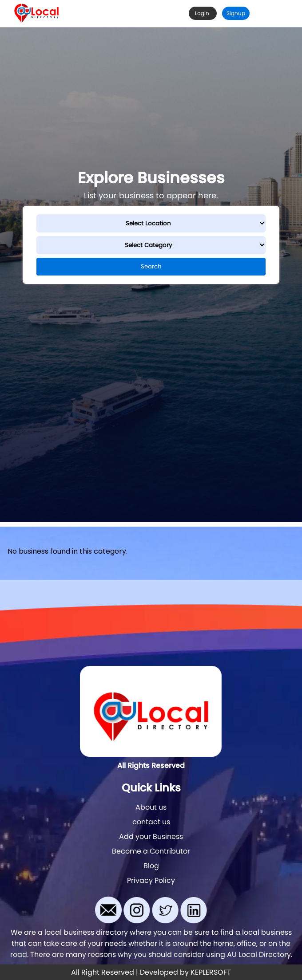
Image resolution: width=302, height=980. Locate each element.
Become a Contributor (151, 851)
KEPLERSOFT (211, 972)
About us (151, 807)
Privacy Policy (151, 880)
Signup (236, 13)
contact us (151, 822)
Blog (151, 866)
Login (203, 13)
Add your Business (151, 836)
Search (151, 266)
